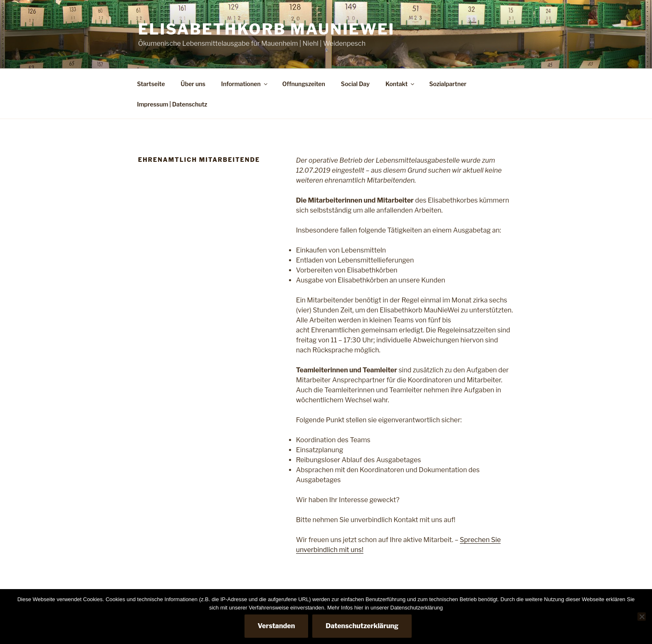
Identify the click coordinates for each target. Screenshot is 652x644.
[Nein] (642, 617)
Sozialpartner (448, 84)
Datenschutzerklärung (362, 626)
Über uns (193, 84)
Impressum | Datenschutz (172, 104)
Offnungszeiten (304, 84)
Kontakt (400, 84)
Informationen (245, 84)
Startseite (151, 84)
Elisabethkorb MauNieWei (266, 29)
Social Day (355, 84)
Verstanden (277, 626)
